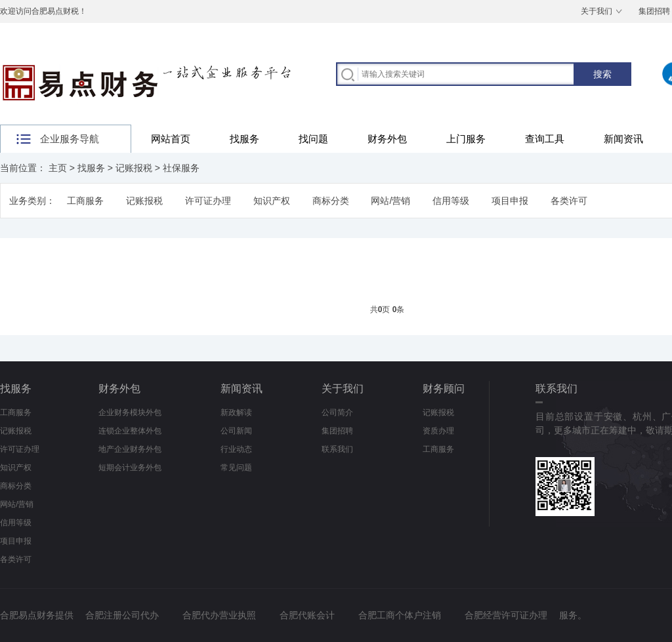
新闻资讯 (623, 139)
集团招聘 (337, 431)
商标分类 (331, 201)
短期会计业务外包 (130, 468)
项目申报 (510, 201)
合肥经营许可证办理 (506, 615)
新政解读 (236, 412)
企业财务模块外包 (130, 412)
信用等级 (451, 201)
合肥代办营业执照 (219, 615)
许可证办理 (208, 201)
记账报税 (134, 168)
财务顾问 (444, 389)
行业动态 (236, 449)
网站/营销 (390, 201)
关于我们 (597, 11)
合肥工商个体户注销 (400, 615)
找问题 (313, 139)
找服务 (244, 139)
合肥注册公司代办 (122, 615)
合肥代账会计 (307, 615)
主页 (58, 168)
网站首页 (171, 139)
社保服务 (181, 168)
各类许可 (569, 201)
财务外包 (387, 139)
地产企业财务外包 (130, 449)
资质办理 (438, 431)
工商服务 (85, 201)
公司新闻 (236, 431)
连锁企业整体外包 (130, 431)
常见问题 (236, 468)
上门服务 (466, 139)
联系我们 (337, 449)
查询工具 (545, 139)
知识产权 (272, 201)
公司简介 (337, 412)
